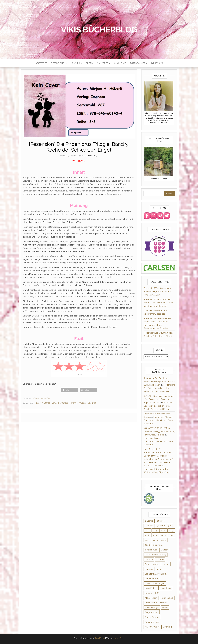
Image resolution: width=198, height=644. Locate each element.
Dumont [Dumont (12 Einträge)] (149, 559)
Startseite (41, 63)
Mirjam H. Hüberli (78, 403)
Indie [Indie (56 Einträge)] (158, 569)
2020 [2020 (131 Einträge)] (163, 535)
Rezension (45, 398)
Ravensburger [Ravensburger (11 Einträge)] (152, 608)
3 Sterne (46, 403)
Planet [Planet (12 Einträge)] (163, 603)
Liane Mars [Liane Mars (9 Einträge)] (166, 588)
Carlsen (55, 403)
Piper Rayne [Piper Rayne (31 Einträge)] (151, 603)
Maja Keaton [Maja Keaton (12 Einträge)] (151, 598)
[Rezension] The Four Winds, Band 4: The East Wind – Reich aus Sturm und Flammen (158, 303)
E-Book (36, 398)
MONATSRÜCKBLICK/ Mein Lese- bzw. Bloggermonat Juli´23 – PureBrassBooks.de (159, 431)
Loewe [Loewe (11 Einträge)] (148, 593)
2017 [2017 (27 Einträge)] (171, 531)
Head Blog (119, 638)
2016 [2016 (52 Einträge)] (163, 531)
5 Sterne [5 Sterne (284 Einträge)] (161, 526)
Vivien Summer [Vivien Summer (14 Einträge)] (152, 627)
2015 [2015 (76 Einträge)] (155, 531)
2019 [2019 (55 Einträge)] (155, 535)
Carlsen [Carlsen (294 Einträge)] (165, 550)
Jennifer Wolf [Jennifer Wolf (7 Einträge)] (151, 579)
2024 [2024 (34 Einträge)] (164, 540)
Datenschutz (139, 63)
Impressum (157, 63)
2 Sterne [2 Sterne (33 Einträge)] (149, 521)
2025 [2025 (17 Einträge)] (147, 545)
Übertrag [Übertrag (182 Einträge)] (167, 627)
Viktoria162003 (89, 156)
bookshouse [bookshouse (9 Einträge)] (151, 550)
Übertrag (92, 403)
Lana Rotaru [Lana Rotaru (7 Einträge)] (151, 588)
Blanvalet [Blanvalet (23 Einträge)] (158, 545)
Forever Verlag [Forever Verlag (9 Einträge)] (152, 564)
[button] (70, 390)
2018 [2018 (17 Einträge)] (147, 535)
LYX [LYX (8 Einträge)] (157, 593)
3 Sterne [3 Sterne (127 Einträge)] (161, 521)
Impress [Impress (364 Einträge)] (149, 569)
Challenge (120, 63)
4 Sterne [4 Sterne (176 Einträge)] (149, 526)
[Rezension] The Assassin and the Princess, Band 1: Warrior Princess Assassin (158, 292)
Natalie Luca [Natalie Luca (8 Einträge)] (167, 598)
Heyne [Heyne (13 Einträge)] (166, 564)
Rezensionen (59, 63)
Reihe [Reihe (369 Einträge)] (165, 608)
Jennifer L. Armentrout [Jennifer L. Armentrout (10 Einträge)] (156, 574)
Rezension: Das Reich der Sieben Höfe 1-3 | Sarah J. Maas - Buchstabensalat (159, 382)
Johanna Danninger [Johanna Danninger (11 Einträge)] (155, 583)
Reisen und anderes (98, 63)
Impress (64, 403)
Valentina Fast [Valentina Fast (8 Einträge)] (152, 622)
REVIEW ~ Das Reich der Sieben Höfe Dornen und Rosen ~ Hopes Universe (159, 399)
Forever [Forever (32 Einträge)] (160, 559)
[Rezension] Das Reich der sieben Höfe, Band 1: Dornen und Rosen (159, 388)
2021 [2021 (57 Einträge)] (172, 535)
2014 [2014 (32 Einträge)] (147, 531)
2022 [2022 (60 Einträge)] (147, 540)
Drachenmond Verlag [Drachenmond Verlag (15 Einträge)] (156, 555)
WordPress (99, 638)
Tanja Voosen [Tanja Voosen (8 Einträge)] (152, 612)
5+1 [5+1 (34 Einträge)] (170, 526)
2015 (38, 403)
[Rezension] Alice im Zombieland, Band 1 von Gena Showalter (158, 420)
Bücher (77, 63)
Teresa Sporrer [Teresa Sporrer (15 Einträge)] (152, 617)
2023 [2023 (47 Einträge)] (155, 540)
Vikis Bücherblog (99, 30)
